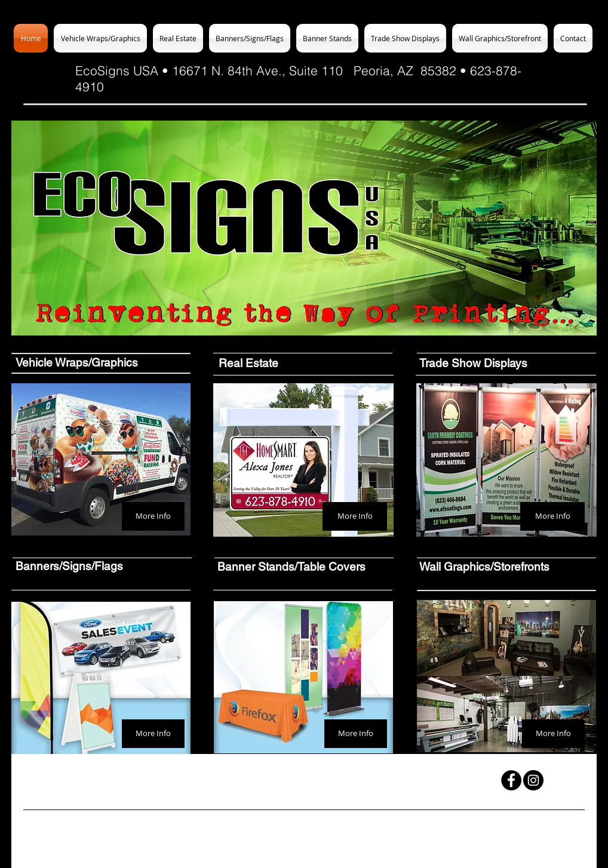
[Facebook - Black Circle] (511, 780)
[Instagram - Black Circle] (533, 780)
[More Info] (153, 516)
